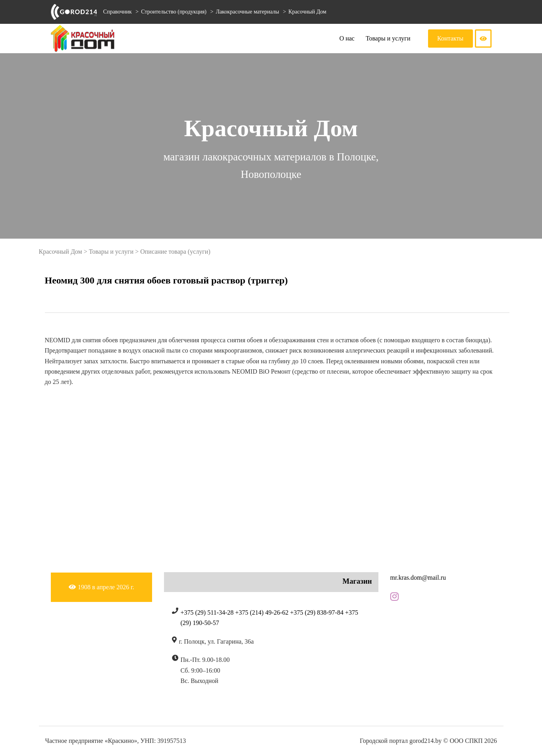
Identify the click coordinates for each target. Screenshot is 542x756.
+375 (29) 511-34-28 (207, 612)
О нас (347, 38)
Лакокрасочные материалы (248, 12)
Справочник (118, 12)
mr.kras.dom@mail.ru (418, 578)
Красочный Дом (307, 12)
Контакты (450, 38)
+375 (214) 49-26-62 (262, 612)
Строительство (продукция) (174, 12)
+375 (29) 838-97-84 (317, 612)
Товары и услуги (388, 38)
